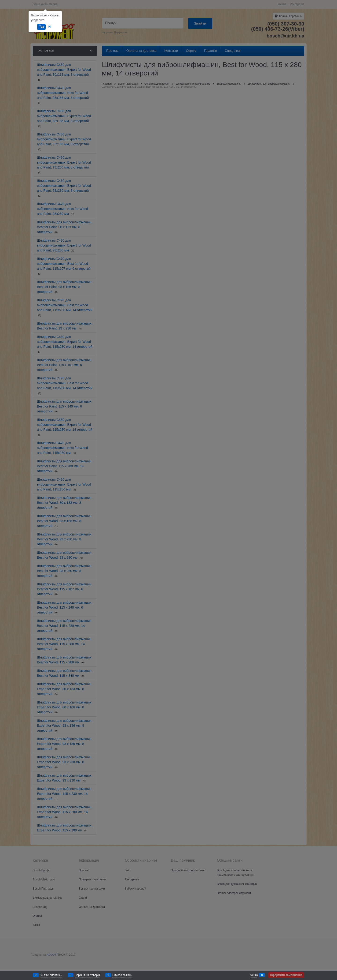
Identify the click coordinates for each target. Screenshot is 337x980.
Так (41, 27)
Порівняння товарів (87, 975)
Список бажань (122, 975)
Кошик (254, 975)
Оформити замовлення (286, 975)
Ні (50, 27)
